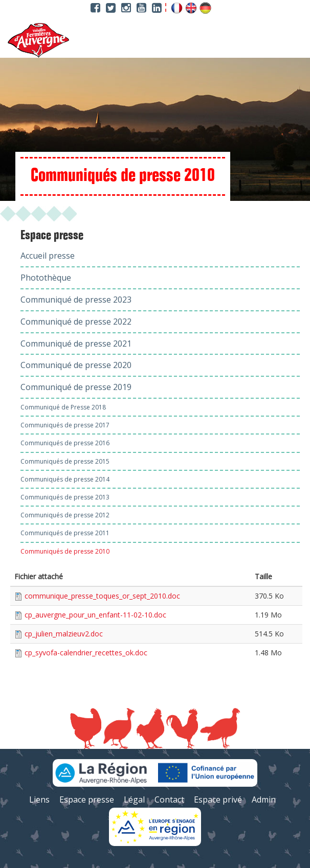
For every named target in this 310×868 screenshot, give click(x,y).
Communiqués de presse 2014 (65, 479)
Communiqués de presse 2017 (65, 425)
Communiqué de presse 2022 (76, 322)
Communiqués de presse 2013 (65, 497)
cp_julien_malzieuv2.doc (64, 634)
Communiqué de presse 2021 (76, 344)
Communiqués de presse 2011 (65, 533)
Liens (39, 800)
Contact (169, 800)
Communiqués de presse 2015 (65, 461)
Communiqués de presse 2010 (65, 551)
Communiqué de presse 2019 (76, 387)
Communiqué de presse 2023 (76, 300)
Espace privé (218, 800)
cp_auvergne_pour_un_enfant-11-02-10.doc (95, 615)
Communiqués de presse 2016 (65, 443)
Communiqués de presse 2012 (65, 515)
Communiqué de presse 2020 (76, 365)
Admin (264, 800)
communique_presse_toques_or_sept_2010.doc (102, 596)
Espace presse (52, 236)
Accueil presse (48, 256)
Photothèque (46, 278)
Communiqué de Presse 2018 (63, 407)
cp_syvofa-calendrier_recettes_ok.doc (86, 653)
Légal (134, 800)
